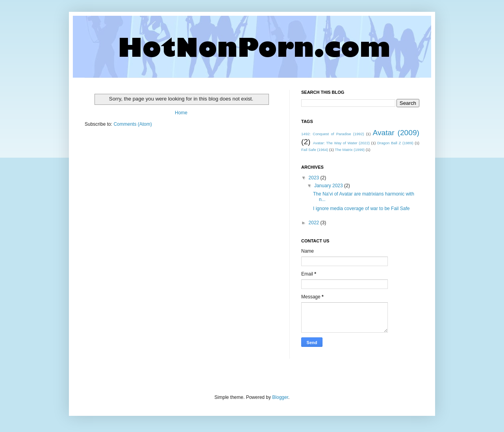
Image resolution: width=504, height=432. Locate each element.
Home (181, 113)
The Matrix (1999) (350, 150)
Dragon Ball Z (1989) (395, 143)
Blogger (280, 397)
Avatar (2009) (396, 133)
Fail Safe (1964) (315, 150)
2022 (315, 223)
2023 (315, 178)
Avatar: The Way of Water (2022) (341, 143)
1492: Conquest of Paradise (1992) (333, 134)
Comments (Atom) (132, 124)
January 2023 (329, 186)
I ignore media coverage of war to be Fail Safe (361, 209)
